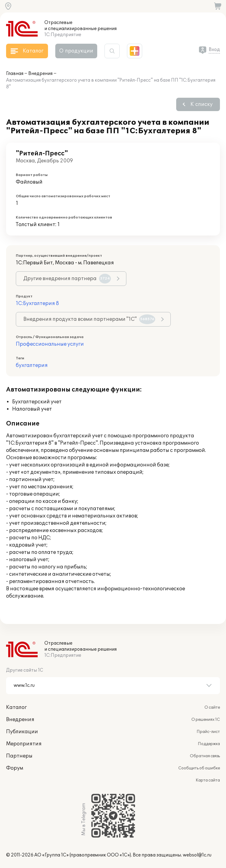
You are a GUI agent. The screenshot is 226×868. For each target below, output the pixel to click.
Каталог (16, 707)
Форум (15, 768)
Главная (15, 74)
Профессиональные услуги (50, 344)
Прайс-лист (208, 732)
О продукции (76, 51)
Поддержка (209, 744)
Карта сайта (208, 780)
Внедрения (40, 74)
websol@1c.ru (197, 855)
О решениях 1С (206, 720)
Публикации (22, 732)
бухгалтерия (32, 365)
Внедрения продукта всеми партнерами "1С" (89, 319)
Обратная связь (205, 756)
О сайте (212, 707)
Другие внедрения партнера (67, 279)
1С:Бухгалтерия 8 (37, 303)
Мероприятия (24, 744)
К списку (202, 104)
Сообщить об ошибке (199, 768)
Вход (214, 50)
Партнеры (19, 756)
